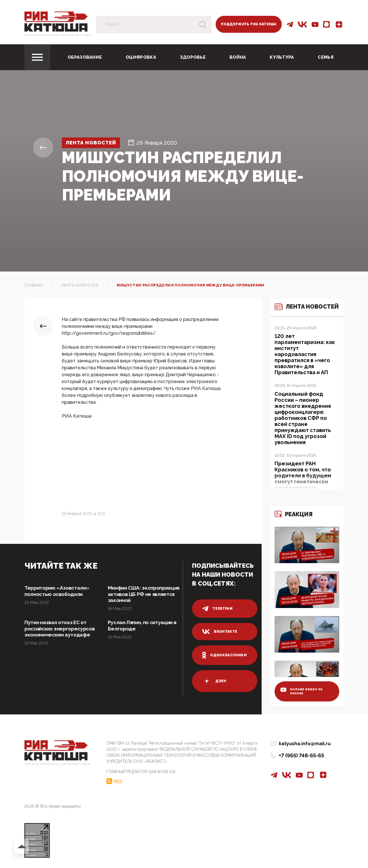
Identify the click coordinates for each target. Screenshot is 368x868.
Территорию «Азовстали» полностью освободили (58, 591)
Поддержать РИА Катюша (249, 24)
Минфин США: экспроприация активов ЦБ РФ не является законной (143, 594)
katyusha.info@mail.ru (305, 744)
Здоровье (193, 57)
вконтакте (220, 632)
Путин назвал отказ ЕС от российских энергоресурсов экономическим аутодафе (58, 633)
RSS (118, 781)
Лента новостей (93, 143)
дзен (214, 681)
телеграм (217, 609)
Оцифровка (141, 57)
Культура (282, 57)
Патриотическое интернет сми (58, 35)
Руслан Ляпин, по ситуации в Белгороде (144, 626)
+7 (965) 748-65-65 (301, 755)
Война (238, 57)
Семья (326, 57)
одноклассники (224, 655)
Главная (34, 285)
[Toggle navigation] (37, 57)
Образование (85, 57)
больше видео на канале (302, 691)
